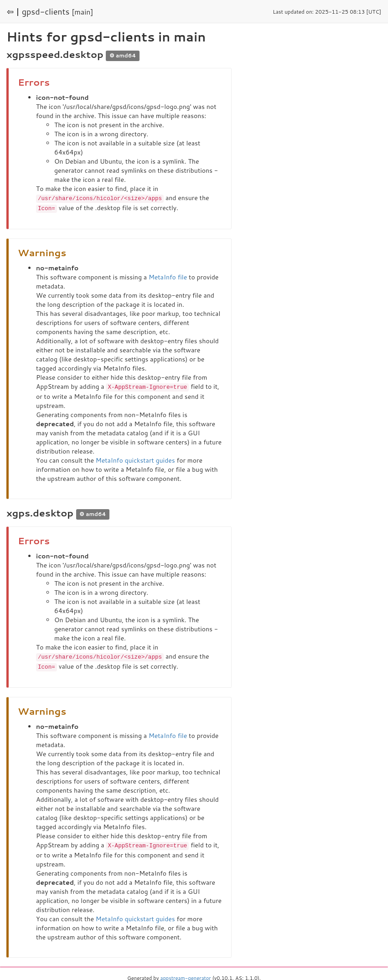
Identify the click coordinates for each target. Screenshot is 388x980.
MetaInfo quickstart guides (135, 459)
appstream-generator (186, 975)
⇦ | (13, 11)
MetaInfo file (168, 276)
